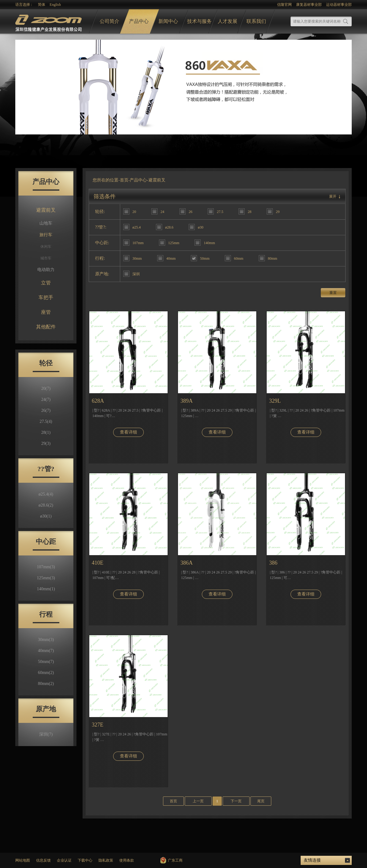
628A (98, 401)
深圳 (46, 734)
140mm (46, 589)
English (55, 5)
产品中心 (139, 21)
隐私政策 (106, 860)
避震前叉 (46, 210)
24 (46, 399)
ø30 (46, 516)
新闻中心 (168, 21)
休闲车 (46, 247)
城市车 (46, 258)
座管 (46, 312)
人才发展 (228, 21)
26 (46, 410)
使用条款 (127, 860)
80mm (46, 684)
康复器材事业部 (309, 5)
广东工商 (175, 860)
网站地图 (23, 860)
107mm (46, 567)
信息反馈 (43, 860)
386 (273, 563)
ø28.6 (46, 505)
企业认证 (64, 860)
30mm (46, 640)
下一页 (236, 801)
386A (187, 563)
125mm (46, 578)
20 (46, 388)
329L (275, 401)
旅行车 (46, 235)
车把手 (46, 297)
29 (46, 443)
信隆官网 (284, 5)
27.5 (46, 421)
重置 (333, 293)
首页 (124, 180)
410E (98, 563)
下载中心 (85, 860)
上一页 (198, 801)
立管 (46, 283)
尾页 (261, 801)
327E (98, 725)
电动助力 (46, 270)
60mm (46, 673)
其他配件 (46, 327)
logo (49, 22)
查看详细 (128, 432)
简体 (42, 5)
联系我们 (256, 21)
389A (187, 401)
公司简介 (109, 21)
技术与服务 (199, 21)
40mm (46, 651)
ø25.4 (46, 494)
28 (46, 432)
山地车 (46, 223)
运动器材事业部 (339, 5)
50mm (46, 662)
